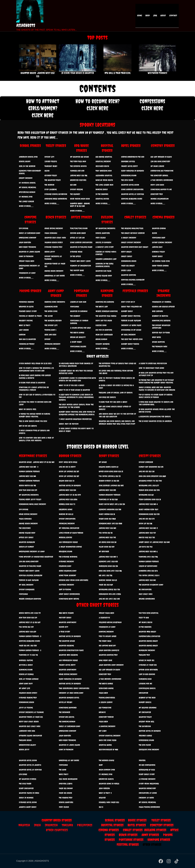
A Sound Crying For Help (80, 328)
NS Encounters (145, 590)
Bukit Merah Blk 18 (107, 514)
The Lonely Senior (26, 202)
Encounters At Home (148, 793)
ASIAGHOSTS (26, 25)
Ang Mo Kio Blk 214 (147, 472)
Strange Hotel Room (28, 802)
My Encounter (145, 712)
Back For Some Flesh (108, 740)
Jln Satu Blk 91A (146, 547)
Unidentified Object (27, 745)
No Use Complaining (147, 765)
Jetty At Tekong (26, 708)
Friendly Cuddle (145, 736)
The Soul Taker (25, 784)
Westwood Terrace (157, 73)
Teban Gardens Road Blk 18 (150, 500)
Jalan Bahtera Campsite (109, 650)
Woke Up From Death (104, 180)
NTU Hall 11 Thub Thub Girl (118, 73)
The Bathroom (145, 726)
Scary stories (109, 456)
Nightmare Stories (33, 456)
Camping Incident (106, 632)
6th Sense (23, 774)
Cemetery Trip (157, 194)
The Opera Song (51, 311)
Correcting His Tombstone (162, 171)
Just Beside (24, 330)
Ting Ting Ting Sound (79, 228)
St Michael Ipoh (26, 197)
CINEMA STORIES (164, 217)
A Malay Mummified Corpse (70, 547)
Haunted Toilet (145, 717)
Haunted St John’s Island (29, 252)
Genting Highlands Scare (132, 199)
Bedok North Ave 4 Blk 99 (30, 613)
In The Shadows (102, 194)
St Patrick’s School (27, 183)
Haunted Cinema (159, 228)
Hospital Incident (103, 161)
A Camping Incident (107, 726)
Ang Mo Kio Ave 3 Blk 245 (109, 599)
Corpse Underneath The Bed (133, 157)
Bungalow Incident (147, 650)
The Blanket (75, 194)
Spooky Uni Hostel (67, 717)
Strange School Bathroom (56, 194)
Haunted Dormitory (147, 788)
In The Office (75, 256)
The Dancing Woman (67, 722)
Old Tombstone (105, 708)
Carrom (22, 335)
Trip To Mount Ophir (108, 636)
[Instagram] (169, 861)
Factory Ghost (65, 618)
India (39, 825)
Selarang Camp (65, 566)
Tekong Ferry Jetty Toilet (30, 500)
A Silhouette (104, 618)
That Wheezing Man (104, 171)
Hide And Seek (50, 335)
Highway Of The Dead (147, 698)
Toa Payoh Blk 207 (26, 627)
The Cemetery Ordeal (159, 176)
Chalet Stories (135, 217)
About (164, 16)
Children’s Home (66, 510)
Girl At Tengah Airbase (29, 679)
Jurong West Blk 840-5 (148, 528)
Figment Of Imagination (81, 266)
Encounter (143, 693)
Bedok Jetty (50, 252)
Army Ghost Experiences (69, 594)
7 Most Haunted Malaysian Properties (75, 419)
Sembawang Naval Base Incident (32, 504)
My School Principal (27, 187)
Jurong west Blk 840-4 (148, 504)
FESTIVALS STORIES (135, 291)
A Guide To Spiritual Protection (153, 363)
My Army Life (25, 688)
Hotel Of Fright (66, 702)
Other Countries (57, 830)
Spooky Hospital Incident (110, 736)
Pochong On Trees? (27, 344)
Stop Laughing (51, 189)
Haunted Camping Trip (108, 655)
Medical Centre (65, 537)
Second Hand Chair (78, 233)
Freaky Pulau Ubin (27, 261)
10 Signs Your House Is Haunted (78, 73)
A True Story (64, 632)
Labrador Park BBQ (27, 731)
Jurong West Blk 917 (147, 533)
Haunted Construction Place (71, 650)
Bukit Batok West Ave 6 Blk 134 (112, 504)
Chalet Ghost (127, 256)
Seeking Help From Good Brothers (74, 580)
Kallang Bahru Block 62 (109, 467)
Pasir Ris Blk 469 (106, 585)
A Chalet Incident (129, 238)
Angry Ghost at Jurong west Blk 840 (154, 542)
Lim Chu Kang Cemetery (160, 161)
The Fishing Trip (66, 798)
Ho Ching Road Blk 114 (108, 542)
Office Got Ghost (26, 537)
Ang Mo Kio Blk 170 (147, 519)
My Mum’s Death (146, 622)
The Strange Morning (68, 557)
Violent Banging (103, 344)
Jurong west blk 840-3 (108, 557)
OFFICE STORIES (82, 217)
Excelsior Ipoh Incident (149, 750)
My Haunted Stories (28, 779)
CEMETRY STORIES (163, 146)
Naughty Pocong (26, 321)
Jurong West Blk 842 (147, 580)
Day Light (103, 731)
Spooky (47, 339)
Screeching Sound (129, 176)
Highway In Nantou (160, 316)
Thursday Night (51, 166)
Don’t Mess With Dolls (68, 462)
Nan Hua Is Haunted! (27, 339)
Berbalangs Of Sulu (147, 770)
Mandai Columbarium (160, 199)
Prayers (142, 760)
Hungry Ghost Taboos (130, 344)
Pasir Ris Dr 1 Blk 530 (28, 646)
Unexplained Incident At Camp (32, 552)
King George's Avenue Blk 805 (111, 486)
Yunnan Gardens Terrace (29, 472)
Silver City (64, 627)
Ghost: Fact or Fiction (69, 424)
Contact (173, 16)
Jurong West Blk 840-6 (148, 552)
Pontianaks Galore (78, 347)
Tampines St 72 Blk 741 (28, 655)
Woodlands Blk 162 (146, 495)
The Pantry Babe (77, 270)
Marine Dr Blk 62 (66, 514)
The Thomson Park (160, 347)
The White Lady (102, 307)
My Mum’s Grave (157, 166)
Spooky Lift (49, 157)
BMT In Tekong (65, 590)
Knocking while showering (56, 199)
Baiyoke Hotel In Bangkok (70, 486)
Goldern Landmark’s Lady (106, 259)
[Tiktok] (177, 861)
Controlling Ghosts (147, 688)
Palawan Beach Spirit (54, 242)
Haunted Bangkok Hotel (69, 698)
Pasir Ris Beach (65, 793)
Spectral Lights (66, 784)
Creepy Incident (26, 178)
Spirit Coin (126, 270)
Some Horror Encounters (132, 189)
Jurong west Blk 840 (107, 528)
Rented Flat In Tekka (161, 333)
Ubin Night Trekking (27, 247)
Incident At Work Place (131, 325)
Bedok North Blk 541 (27, 486)
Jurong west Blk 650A (68, 500)
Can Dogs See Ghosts (107, 397)
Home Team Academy (67, 575)
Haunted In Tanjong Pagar (81, 247)
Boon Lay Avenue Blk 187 (69, 472)
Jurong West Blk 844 (27, 476)
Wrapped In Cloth (26, 307)
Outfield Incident (66, 585)
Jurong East (157, 247)
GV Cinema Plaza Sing (161, 261)
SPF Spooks (24, 228)
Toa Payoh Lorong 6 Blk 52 (110, 476)
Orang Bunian (101, 339)
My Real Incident (128, 335)
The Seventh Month (78, 166)
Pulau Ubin (103, 693)
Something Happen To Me (161, 189)
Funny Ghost (157, 256)
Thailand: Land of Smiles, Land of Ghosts (116, 393)
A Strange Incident (147, 779)
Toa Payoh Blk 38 (106, 533)
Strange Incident (66, 562)
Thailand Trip (144, 655)
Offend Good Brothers (148, 670)
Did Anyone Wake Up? (107, 646)
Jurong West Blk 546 (79, 176)
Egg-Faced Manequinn (68, 779)
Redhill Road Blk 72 (67, 504)
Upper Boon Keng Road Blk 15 (111, 472)
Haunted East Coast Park (55, 238)
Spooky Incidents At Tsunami (31, 712)
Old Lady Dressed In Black (161, 157)
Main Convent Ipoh (107, 770)
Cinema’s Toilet (159, 252)
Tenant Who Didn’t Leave (80, 261)
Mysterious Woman (27, 192)
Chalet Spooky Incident (131, 242)
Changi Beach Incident (54, 271)
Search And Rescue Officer (163, 307)
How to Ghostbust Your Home (151, 368)
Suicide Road (101, 325)
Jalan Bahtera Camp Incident (111, 665)
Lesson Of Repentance (148, 566)
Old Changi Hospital (104, 157)
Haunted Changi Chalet (148, 641)
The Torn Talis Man (78, 161)
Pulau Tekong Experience (149, 807)
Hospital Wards (105, 745)
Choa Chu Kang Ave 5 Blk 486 (110, 571)
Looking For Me (145, 684)
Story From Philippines (149, 784)
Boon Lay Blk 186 (146, 524)
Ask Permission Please (68, 542)
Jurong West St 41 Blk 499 (70, 495)
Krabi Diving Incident (54, 228)
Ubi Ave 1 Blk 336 (106, 575)
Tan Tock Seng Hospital (149, 613)
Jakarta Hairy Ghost (28, 807)
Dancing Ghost (102, 189)
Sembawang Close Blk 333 (149, 514)
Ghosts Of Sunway (26, 547)
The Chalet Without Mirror (133, 233)
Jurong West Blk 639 (28, 632)
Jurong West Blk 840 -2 (29, 467)
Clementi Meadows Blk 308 (110, 510)
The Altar (49, 316)
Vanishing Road (145, 679)
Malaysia (24, 825)
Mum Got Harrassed (104, 335)
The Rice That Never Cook (132, 339)
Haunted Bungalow (27, 542)
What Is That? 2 (105, 793)
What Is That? (25, 325)
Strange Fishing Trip (53, 247)
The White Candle (77, 333)
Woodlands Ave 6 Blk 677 (149, 486)
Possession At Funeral (162, 302)
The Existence (25, 528)
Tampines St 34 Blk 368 (108, 500)
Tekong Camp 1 (50, 330)
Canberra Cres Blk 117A (148, 571)
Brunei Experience (147, 599)
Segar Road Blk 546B (107, 519)
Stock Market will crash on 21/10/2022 (35, 363)
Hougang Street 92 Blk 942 (150, 481)
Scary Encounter (26, 788)
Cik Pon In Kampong (104, 330)
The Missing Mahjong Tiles (132, 228)
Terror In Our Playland (131, 321)
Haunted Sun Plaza (103, 271)
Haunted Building (66, 646)
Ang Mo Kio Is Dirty (67, 467)
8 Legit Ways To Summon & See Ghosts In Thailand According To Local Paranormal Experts (76, 397)
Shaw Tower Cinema (160, 266)
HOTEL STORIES (131, 146)
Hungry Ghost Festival (131, 316)
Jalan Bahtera (25, 242)
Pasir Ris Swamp (66, 788)
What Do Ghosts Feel (28, 409)
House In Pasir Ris (147, 660)
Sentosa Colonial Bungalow (133, 280)
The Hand (63, 770)
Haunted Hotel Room (130, 185)
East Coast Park (146, 594)
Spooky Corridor (146, 462)
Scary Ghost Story (147, 774)
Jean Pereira (104, 788)
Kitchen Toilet (51, 176)
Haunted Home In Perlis (109, 784)
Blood (47, 171)
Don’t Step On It (128, 302)
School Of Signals (26, 674)
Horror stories (70, 456)
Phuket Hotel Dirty (129, 166)
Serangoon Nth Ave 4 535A (110, 594)
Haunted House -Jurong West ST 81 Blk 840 (37, 462)
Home (143, 16)
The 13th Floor (127, 180)
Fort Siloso (101, 238)
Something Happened (68, 708)
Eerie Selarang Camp (68, 571)
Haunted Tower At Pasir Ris (31, 717)
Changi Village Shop (104, 276)
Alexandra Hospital (104, 176)
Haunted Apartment (68, 622)
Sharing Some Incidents (55, 302)
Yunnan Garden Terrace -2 (30, 636)
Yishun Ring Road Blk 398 (149, 490)
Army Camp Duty (26, 684)
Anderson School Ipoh (28, 157)
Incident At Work (146, 798)
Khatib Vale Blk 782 (147, 537)
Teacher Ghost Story (28, 311)
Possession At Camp (27, 273)
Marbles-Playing (26, 660)
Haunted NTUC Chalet (147, 632)
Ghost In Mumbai (26, 798)
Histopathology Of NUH (108, 750)
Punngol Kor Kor (77, 171)
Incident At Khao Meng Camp (71, 693)
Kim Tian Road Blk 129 (28, 490)
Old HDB (73, 185)
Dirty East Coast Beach (29, 722)
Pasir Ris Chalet (128, 266)
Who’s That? (64, 774)
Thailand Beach (25, 740)
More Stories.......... (26, 206)
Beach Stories (56, 217)
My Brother (104, 552)
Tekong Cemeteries (107, 698)
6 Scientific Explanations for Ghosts (155, 417)
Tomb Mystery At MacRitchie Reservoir (36, 557)
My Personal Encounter (69, 528)
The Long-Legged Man (104, 185)
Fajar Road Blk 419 (107, 547)
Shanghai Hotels (128, 161)
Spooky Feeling (76, 189)
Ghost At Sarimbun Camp (30, 233)
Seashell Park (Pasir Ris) (109, 802)
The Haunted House (67, 641)
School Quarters (103, 233)
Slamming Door (51, 307)
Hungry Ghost (127, 311)
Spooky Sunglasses (27, 590)
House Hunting (158, 342)
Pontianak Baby (159, 238)
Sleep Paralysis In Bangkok (133, 171)
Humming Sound (26, 670)
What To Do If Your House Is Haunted (74, 390)
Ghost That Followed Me (131, 307)
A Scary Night (76, 342)
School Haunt (25, 161)
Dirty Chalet (126, 252)
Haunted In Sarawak (79, 311)
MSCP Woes (156, 337)
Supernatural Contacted (149, 636)
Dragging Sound (66, 552)
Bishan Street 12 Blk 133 (109, 481)
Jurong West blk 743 (107, 537)
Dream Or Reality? (78, 337)
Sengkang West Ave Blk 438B (110, 524)
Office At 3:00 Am (77, 238)
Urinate (102, 712)
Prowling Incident (52, 344)
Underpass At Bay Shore (55, 276)
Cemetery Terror (106, 717)
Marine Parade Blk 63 (108, 580)
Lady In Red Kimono (147, 674)
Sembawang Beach (129, 261)
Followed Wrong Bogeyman (110, 622)
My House (103, 462)
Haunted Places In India (29, 793)
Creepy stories (150, 456)
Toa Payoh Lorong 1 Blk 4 (149, 575)
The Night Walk (105, 641)
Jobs (157, 16)
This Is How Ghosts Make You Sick (33, 421)
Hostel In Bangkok (103, 242)
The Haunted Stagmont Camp (151, 585)
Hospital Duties (102, 199)
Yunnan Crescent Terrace (110, 495)
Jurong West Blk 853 (107, 490)
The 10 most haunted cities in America (155, 421)
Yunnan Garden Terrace (149, 562)
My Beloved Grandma (148, 708)
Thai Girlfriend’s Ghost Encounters (74, 688)
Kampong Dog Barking (105, 302)
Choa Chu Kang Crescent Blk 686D (152, 476)
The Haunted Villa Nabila (106, 316)
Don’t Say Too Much (104, 321)
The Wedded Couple (107, 760)
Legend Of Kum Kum (78, 302)
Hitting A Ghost (26, 665)
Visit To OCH (144, 618)
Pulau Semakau (51, 233)
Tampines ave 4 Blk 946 (148, 557)
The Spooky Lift (51, 325)
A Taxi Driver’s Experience (162, 180)
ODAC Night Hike (105, 660)
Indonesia (53, 825)
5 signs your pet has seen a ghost (113, 402)
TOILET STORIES (56, 146)
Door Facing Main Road (80, 199)
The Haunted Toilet (53, 180)
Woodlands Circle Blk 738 (109, 590)
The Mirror (49, 185)
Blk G (101, 807)
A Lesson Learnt (106, 702)
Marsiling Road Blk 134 (108, 566)
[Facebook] (161, 861)
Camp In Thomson (26, 256)
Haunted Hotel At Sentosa (133, 194)
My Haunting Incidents (105, 228)
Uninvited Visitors (78, 180)
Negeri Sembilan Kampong (107, 311)
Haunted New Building (68, 655)
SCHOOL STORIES (30, 146)
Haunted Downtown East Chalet (135, 247)
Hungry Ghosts (145, 702)
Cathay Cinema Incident (162, 242)
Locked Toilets (51, 161)
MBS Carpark (157, 311)
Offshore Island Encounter (30, 736)
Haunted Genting (129, 275)
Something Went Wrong (69, 599)
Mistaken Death (102, 166)
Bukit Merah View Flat (149, 510)
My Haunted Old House (79, 157)
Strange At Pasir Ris (148, 665)
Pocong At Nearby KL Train (30, 316)
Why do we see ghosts (28, 426)
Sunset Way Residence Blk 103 (151, 467)
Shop (150, 16)
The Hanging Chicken (53, 321)
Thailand (69, 825)
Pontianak (75, 307)
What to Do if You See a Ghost (72, 385)
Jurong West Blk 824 (67, 490)
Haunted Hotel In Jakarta (30, 765)
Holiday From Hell (146, 722)
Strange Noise (76, 252)
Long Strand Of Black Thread (71, 533)
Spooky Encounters (67, 519)
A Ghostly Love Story (105, 247)
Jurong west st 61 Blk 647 (30, 622)
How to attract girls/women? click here (43, 108)
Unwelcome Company (28, 238)
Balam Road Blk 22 (67, 481)
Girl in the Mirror (27, 166)
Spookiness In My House (131, 330)
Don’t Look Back (157, 185)
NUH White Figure (66, 613)
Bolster (102, 798)
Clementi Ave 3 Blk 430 (108, 562)
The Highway (75, 316)
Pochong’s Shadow (26, 302)
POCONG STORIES (30, 291)
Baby (101, 765)
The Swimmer (65, 712)
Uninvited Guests (106, 779)
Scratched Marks (106, 688)
